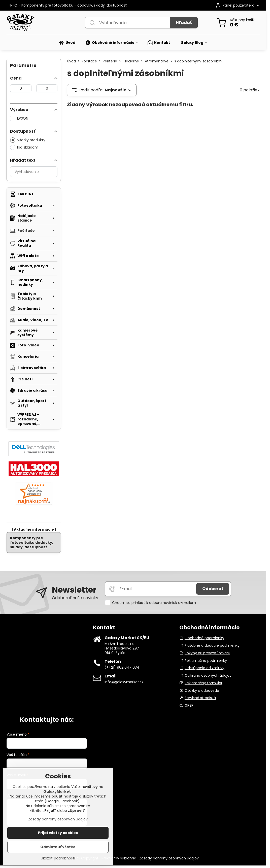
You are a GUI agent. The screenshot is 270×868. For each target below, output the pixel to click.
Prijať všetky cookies (58, 835)
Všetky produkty (28, 140)
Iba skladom (24, 147)
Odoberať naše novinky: (75, 598)
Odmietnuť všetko (58, 849)
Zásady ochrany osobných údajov (169, 858)
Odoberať (213, 589)
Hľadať (184, 23)
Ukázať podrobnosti (58, 861)
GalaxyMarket (57, 794)
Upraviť (77, 813)
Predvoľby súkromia (119, 858)
